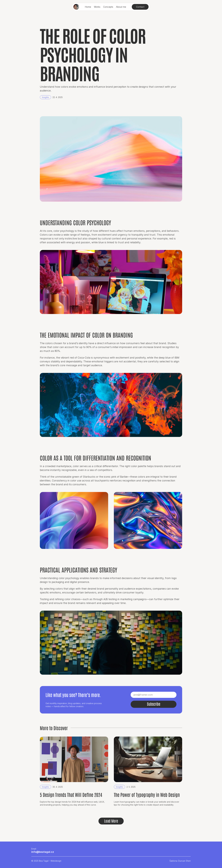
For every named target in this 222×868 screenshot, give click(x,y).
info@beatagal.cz (43, 852)
